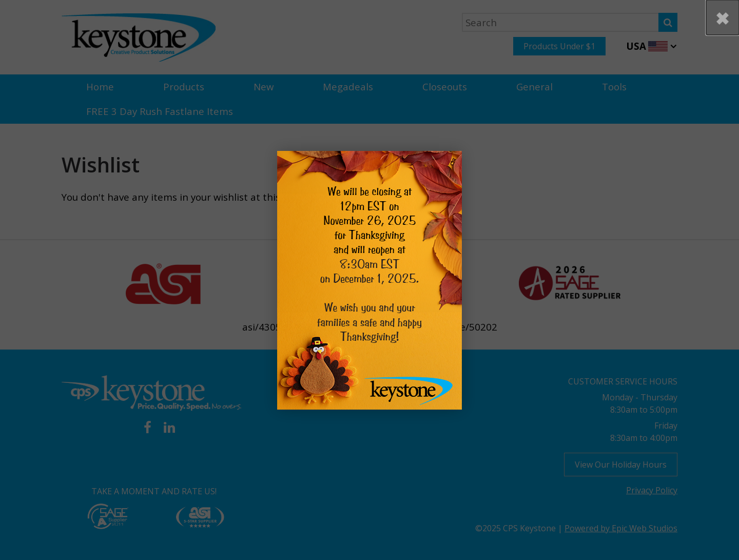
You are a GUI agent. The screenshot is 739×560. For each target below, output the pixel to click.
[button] (723, 17)
